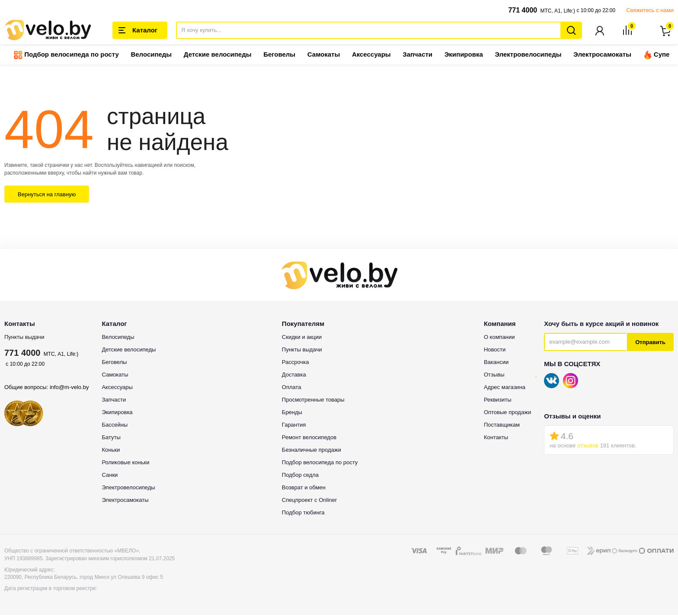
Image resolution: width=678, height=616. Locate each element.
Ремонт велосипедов (309, 438)
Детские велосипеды (218, 55)
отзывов (588, 446)
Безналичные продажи (312, 451)
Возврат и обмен (304, 488)
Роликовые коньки (125, 463)
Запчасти (417, 55)
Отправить (650, 343)
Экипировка (464, 55)
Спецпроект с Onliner (309, 501)
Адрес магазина (505, 388)
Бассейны (115, 426)
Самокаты (324, 55)
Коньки (111, 451)
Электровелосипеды (528, 55)
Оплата (292, 388)
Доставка (294, 375)
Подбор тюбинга (303, 513)
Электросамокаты (602, 55)
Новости (495, 350)
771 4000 (523, 10)
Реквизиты (498, 401)
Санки (110, 476)
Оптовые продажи (507, 413)
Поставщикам (502, 426)
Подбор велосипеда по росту (66, 56)
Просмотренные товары (313, 401)
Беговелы (279, 55)
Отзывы (494, 375)
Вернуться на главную (47, 195)
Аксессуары (371, 55)
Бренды (292, 413)
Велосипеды (151, 55)
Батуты (111, 438)
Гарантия (294, 426)
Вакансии (496, 363)
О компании (499, 338)
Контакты (496, 438)
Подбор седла (300, 476)
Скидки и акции (302, 338)
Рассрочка (296, 363)
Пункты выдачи (24, 338)
